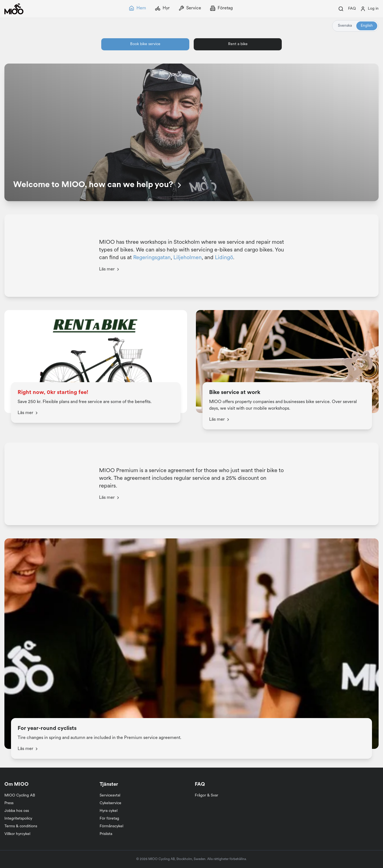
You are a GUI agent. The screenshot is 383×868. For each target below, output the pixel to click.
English (367, 26)
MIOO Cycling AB (20, 796)
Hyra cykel (109, 811)
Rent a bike (238, 44)
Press (9, 803)
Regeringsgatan (152, 258)
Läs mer (110, 269)
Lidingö (224, 258)
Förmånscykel (111, 826)
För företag (109, 819)
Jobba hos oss (17, 811)
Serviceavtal (110, 796)
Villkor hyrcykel (17, 834)
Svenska (345, 26)
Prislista (106, 834)
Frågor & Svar (206, 796)
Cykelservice (110, 803)
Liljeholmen (188, 258)
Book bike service (145, 44)
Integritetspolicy (18, 819)
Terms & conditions (21, 826)
